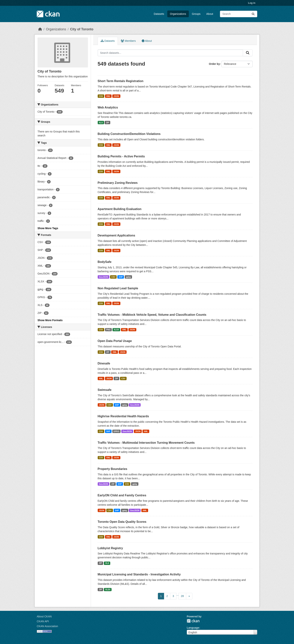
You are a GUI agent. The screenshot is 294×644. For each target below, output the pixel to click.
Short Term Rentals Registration (121, 81)
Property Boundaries (112, 469)
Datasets (159, 14)
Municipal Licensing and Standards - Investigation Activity (139, 574)
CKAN (193, 621)
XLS (101, 123)
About (210, 14)
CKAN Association (47, 626)
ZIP (107, 123)
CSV (101, 96)
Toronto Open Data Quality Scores (122, 522)
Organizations (178, 14)
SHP (121, 277)
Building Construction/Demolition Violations (129, 134)
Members (128, 41)
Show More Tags (48, 228)
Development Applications (116, 235)
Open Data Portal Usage (115, 341)
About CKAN (44, 616)
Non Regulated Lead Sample (118, 288)
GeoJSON (103, 277)
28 (182, 596)
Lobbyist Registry (110, 548)
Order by (214, 64)
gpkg (128, 277)
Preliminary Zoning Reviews (118, 183)
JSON (116, 96)
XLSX (116, 330)
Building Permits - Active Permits (121, 156)
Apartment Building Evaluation (120, 209)
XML (108, 96)
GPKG (117, 431)
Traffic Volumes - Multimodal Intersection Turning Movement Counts (146, 443)
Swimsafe (105, 390)
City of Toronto (82, 29)
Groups (196, 14)
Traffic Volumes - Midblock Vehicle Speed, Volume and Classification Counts (152, 315)
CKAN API (43, 621)
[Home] (40, 29)
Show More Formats (50, 320)
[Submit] (253, 14)
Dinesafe (104, 363)
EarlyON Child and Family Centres (122, 495)
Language (193, 628)
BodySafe (105, 262)
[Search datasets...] (239, 14)
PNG (108, 330)
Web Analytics (108, 107)
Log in (252, 3)
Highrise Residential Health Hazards (123, 416)
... (178, 595)
